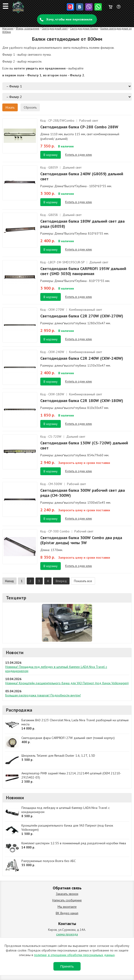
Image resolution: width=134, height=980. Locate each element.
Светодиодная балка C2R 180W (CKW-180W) (82, 401)
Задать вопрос (119, 9)
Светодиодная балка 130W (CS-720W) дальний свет (84, 445)
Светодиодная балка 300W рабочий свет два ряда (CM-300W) (83, 493)
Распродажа (19, 710)
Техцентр (16, 598)
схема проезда (67, 934)
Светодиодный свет (55, 28)
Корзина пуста (110, 6)
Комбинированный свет (86, 310)
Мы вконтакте (67, 907)
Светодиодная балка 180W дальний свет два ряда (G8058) (82, 224)
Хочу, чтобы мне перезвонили (69, 19)
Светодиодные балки (84, 28)
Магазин (8, 28)
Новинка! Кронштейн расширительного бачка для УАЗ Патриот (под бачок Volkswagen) (67, 683)
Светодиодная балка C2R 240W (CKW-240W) (82, 358)
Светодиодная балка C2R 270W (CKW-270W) (82, 316)
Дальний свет (72, 167)
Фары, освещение (28, 28)
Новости (15, 652)
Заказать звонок (67, 894)
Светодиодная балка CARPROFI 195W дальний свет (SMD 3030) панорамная (83, 271)
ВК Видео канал (67, 913)
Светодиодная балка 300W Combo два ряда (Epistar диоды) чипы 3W (81, 540)
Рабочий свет (89, 121)
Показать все (83, 581)
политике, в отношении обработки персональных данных (74, 955)
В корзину (51, 155)
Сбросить (30, 107)
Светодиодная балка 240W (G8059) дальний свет (82, 176)
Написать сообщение (67, 900)
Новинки (15, 798)
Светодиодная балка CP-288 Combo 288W (79, 127)
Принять (67, 966)
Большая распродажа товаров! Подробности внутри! (43, 695)
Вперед (61, 581)
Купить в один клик (79, 155)
